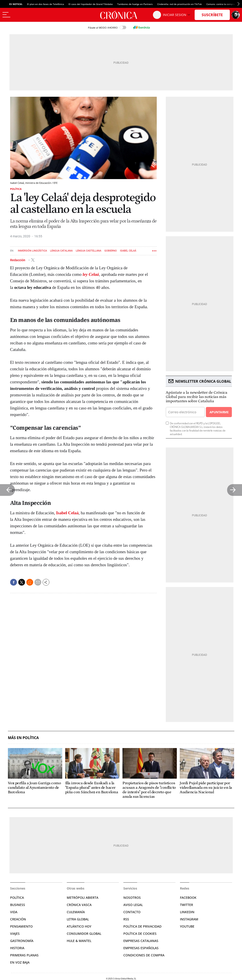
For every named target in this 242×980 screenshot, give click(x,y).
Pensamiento (21, 926)
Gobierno (111, 251)
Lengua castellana (89, 251)
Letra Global (78, 919)
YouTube (187, 926)
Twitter (187, 905)
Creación (18, 919)
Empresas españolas (141, 948)
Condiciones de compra (144, 955)
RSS (126, 919)
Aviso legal (133, 905)
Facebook (188, 898)
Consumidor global (84, 934)
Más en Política (23, 738)
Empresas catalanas (141, 941)
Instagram (189, 919)
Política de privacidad (142, 926)
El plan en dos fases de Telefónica (46, 4)
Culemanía (76, 912)
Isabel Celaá (128, 251)
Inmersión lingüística (32, 251)
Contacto (132, 912)
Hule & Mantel (79, 941)
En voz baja (20, 962)
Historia (17, 948)
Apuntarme (219, 412)
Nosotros (132, 898)
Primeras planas (24, 955)
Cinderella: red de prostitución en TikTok (180, 4)
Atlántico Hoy (79, 926)
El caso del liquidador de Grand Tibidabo (91, 4)
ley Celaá (91, 274)
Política (16, 189)
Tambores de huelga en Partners (135, 4)
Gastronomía (22, 941)
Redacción (18, 260)
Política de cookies (140, 934)
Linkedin (187, 912)
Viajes (15, 934)
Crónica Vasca (79, 905)
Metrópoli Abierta (83, 898)
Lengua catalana (61, 251)
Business (18, 905)
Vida (14, 912)
